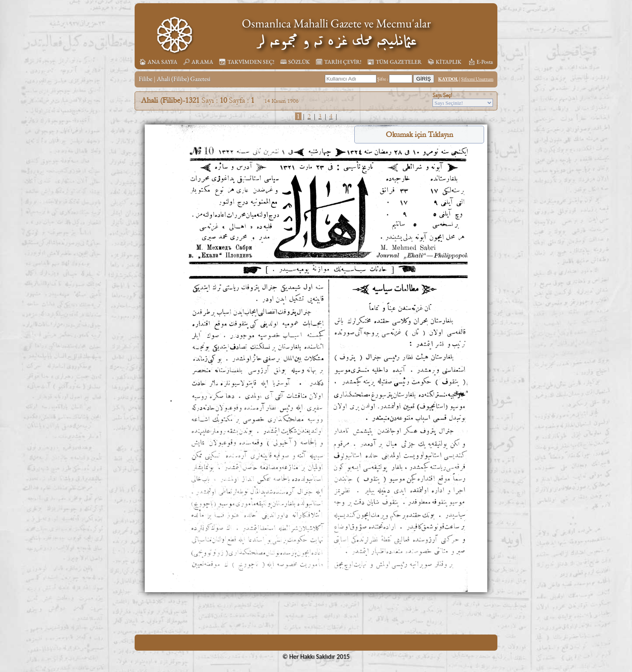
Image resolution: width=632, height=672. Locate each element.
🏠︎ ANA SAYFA (158, 62)
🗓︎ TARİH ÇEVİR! (339, 62)
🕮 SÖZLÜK (295, 62)
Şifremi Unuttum (477, 79)
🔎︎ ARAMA (198, 62)
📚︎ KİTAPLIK (444, 62)
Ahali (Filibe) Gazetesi (184, 79)
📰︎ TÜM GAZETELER (394, 62)
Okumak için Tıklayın (419, 135)
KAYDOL (448, 79)
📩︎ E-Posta (480, 62)
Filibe (146, 79)
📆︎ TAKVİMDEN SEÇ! (247, 62)
